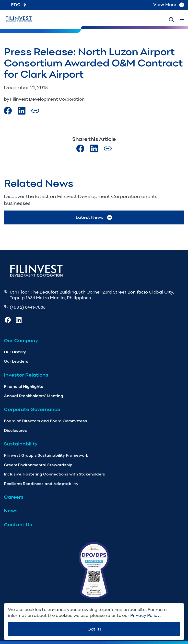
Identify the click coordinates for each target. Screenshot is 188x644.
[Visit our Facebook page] (8, 111)
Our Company (21, 340)
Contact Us (18, 525)
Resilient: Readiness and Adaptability (41, 484)
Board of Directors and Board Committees (46, 421)
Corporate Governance (32, 409)
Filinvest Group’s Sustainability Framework (46, 455)
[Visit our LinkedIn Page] (22, 111)
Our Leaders (16, 361)
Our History (15, 352)
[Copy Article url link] (35, 111)
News (11, 511)
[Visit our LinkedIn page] (94, 148)
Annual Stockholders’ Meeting (34, 396)
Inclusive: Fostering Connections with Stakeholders (54, 474)
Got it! (94, 629)
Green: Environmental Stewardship (38, 465)
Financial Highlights (23, 386)
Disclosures (15, 430)
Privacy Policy (145, 615)
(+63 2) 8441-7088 (28, 307)
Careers (14, 497)
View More (169, 5)
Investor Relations (26, 375)
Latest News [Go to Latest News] (94, 217)
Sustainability (21, 444)
